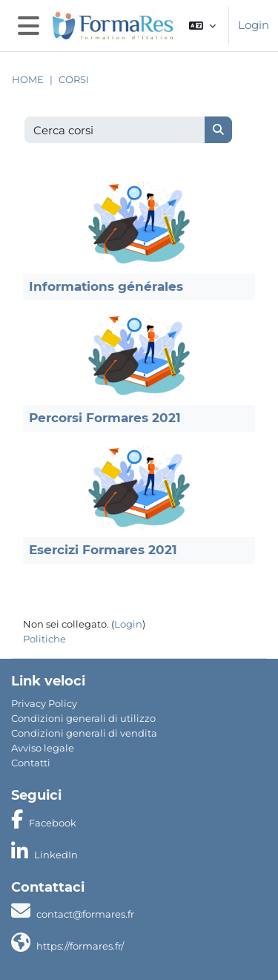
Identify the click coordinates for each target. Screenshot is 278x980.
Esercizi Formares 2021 (103, 550)
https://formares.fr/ (80, 946)
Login (254, 25)
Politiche (44, 639)
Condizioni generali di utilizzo (83, 718)
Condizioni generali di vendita (84, 733)
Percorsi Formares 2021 (105, 418)
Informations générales (106, 286)
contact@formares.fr (85, 914)
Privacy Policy (44, 703)
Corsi (74, 80)
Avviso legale (43, 748)
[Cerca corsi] (115, 130)
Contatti (31, 763)
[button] (202, 26)
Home (28, 80)
